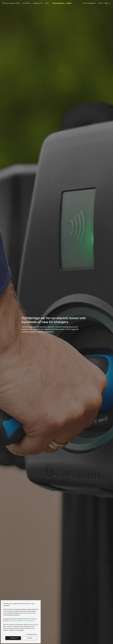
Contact (101, 3)
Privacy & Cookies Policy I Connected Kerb (21, 621)
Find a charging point (89, 3)
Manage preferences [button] (32, 634)
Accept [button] (13, 638)
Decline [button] (30, 638)
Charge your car (38, 3)
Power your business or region (11, 3)
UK (108, 3)
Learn (47, 3)
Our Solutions (26, 3)
